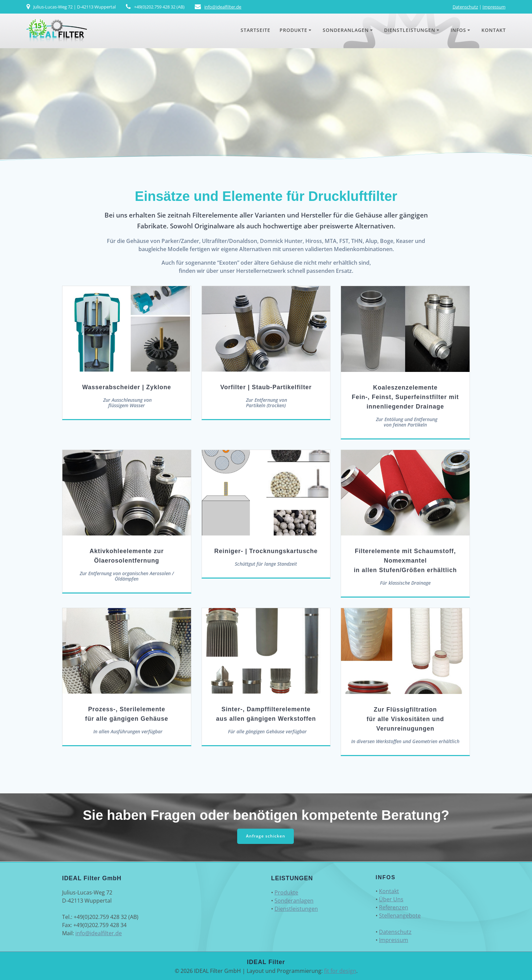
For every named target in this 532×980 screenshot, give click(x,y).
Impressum (494, 7)
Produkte (293, 30)
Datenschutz (465, 7)
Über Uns (391, 899)
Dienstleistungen (410, 30)
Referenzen (394, 907)
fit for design (340, 971)
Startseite (255, 30)
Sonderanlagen (346, 30)
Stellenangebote (400, 916)
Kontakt (494, 30)
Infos (458, 30)
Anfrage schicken (266, 836)
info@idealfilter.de (223, 7)
